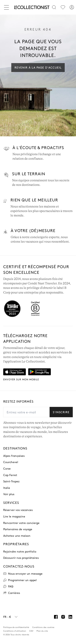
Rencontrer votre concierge (21, 523)
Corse (7, 468)
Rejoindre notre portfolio (20, 551)
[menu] (63, 7)
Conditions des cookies (43, 627)
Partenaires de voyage (18, 529)
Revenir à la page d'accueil (38, 67)
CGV (31, 631)
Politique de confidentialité (16, 627)
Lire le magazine (14, 516)
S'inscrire (61, 412)
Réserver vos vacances (18, 510)
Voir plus (9, 494)
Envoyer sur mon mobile (21, 379)
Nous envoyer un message (23, 574)
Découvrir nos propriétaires (21, 558)
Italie (7, 488)
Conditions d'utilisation (15, 631)
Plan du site (42, 631)
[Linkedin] (70, 617)
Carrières (12, 593)
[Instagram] (63, 617)
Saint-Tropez (11, 481)
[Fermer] (7, 7)
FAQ (8, 586)
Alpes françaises (14, 456)
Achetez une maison (17, 536)
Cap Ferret (10, 475)
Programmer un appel (20, 580)
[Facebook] (56, 617)
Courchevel (11, 462)
